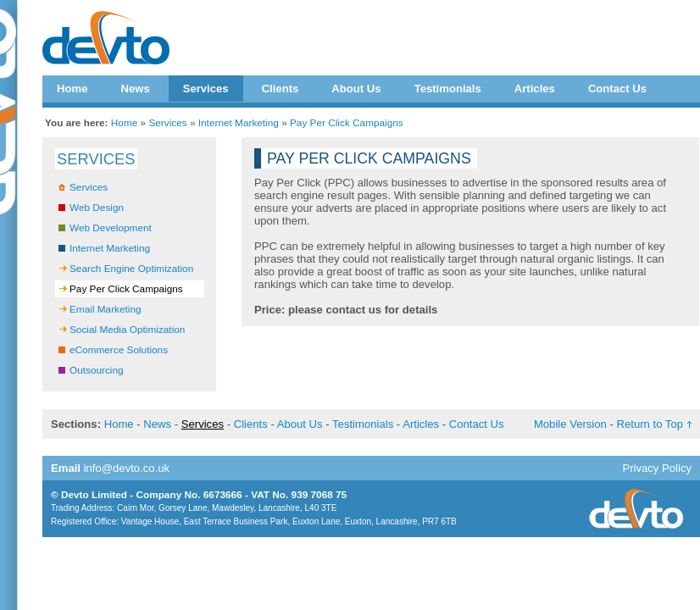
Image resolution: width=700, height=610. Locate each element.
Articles (535, 89)
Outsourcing (97, 370)
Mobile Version (570, 424)
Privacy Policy (657, 468)
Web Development (111, 228)
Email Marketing (106, 309)
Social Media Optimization (127, 330)
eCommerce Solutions (119, 350)
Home (72, 89)
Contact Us (617, 89)
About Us (356, 89)
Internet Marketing (239, 123)
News (135, 89)
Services (206, 89)
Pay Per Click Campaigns (347, 123)
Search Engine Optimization (131, 269)
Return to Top (650, 424)
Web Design (97, 208)
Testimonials (448, 89)
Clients (281, 89)
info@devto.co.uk (127, 468)
